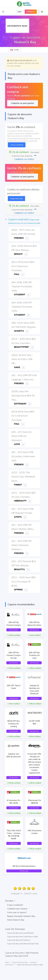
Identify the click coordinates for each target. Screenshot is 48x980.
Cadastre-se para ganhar (22, 103)
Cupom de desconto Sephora (19, 940)
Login (19, 12)
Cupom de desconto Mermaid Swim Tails (23, 944)
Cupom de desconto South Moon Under (23, 937)
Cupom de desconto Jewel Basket (20, 933)
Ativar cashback (17, 145)
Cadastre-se (31, 12)
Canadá (15, 50)
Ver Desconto (14, 630)
